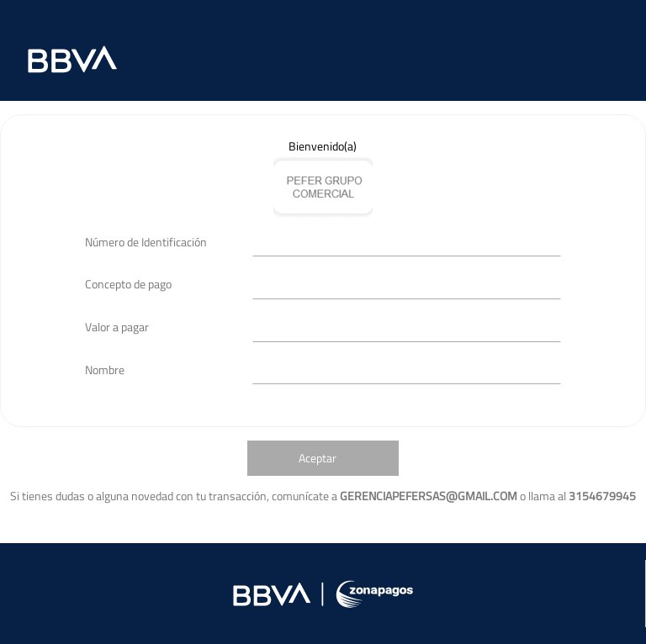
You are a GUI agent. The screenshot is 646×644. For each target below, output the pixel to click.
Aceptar (318, 458)
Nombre (105, 370)
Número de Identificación (146, 242)
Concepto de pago (128, 284)
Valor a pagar (117, 327)
